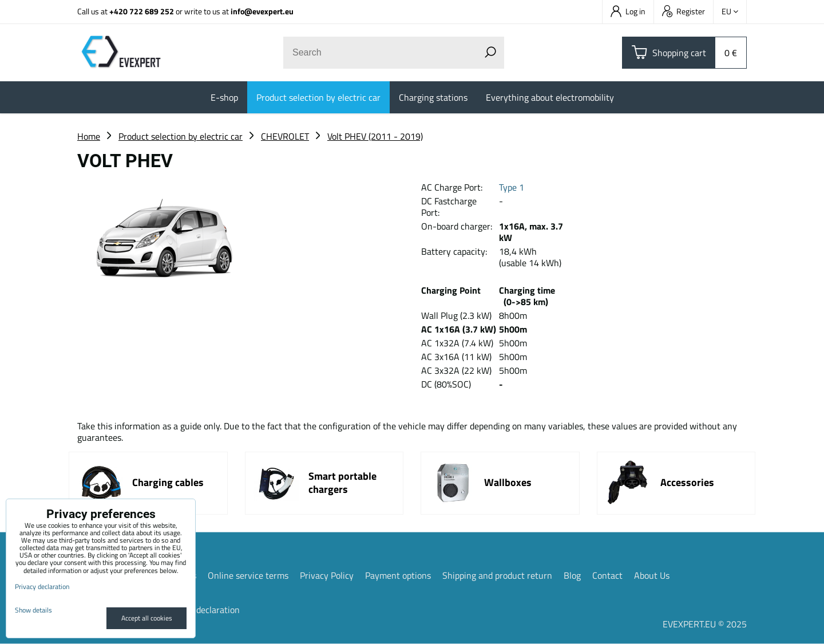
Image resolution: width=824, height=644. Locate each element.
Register (684, 11)
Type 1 (512, 187)
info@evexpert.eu (262, 11)
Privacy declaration (203, 610)
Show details (33, 610)
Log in (628, 11)
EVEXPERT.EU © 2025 (705, 624)
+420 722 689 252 (142, 11)
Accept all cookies (147, 618)
